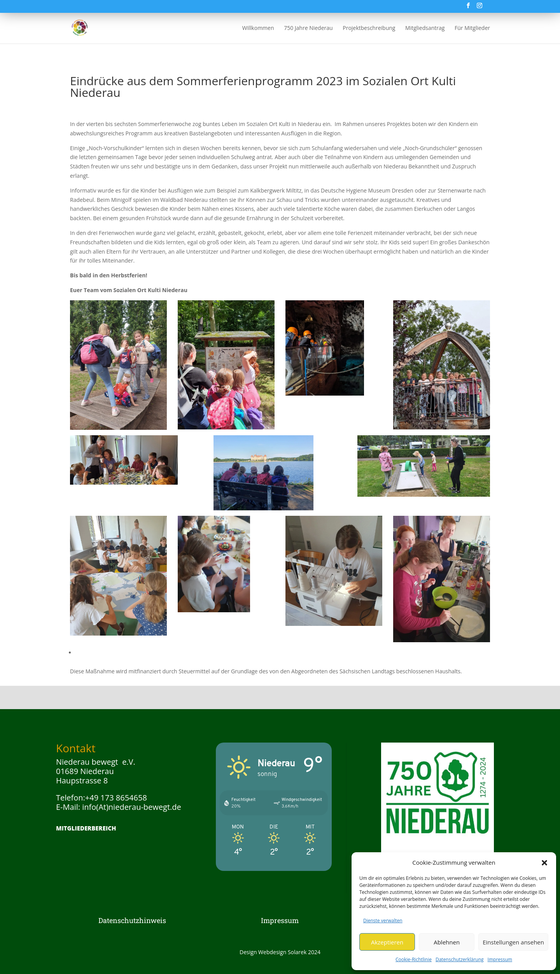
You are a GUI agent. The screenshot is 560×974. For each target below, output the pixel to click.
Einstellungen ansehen (513, 942)
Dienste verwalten (383, 921)
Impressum (500, 959)
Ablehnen (447, 942)
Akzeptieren (387, 942)
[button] (544, 863)
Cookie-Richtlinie (414, 959)
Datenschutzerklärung (460, 959)
